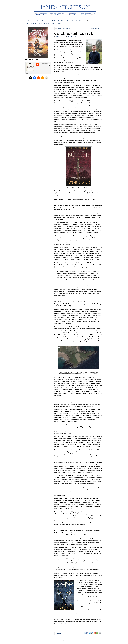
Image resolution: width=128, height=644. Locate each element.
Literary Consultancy (57, 21)
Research (79, 21)
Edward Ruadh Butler (67, 627)
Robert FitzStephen (92, 627)
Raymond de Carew (85, 627)
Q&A (53, 23)
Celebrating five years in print (64, 28)
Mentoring (70, 21)
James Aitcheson (61, 37)
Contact (59, 23)
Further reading (44, 23)
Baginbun (61, 627)
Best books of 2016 (95, 28)
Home (27, 21)
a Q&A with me (70, 50)
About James (36, 21)
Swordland (99, 627)
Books (45, 21)
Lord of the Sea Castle (76, 627)
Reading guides (31, 23)
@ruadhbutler (69, 624)
